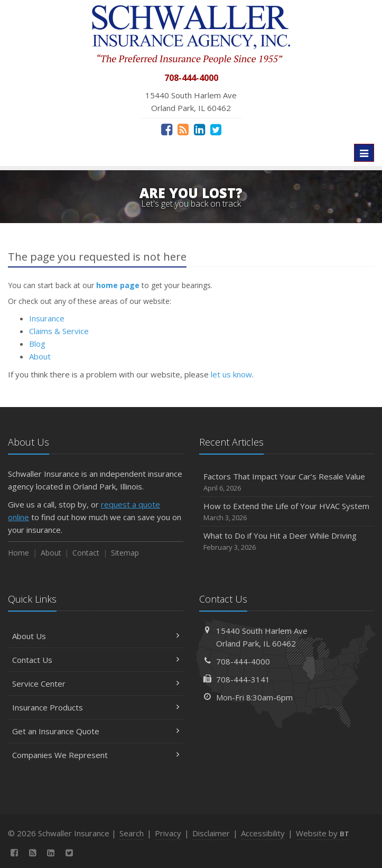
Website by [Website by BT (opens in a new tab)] (323, 833)
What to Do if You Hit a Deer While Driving (287, 542)
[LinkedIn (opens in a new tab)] (199, 129)
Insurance (47, 318)
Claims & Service (59, 331)
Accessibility (263, 833)
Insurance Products (96, 707)
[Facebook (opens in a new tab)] (167, 129)
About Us (96, 636)
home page (118, 285)
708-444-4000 (243, 661)
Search (132, 833)
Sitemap (125, 553)
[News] (183, 129)
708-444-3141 (243, 679)
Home (18, 553)
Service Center (96, 684)
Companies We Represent (96, 755)
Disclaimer (211, 833)
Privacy (168, 833)
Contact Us (96, 660)
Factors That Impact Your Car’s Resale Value (287, 482)
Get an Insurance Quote (96, 731)
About (40, 356)
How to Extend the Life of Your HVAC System (287, 512)
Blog (37, 344)
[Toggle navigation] (364, 153)
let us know (231, 374)
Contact (86, 553)
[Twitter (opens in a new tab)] (216, 129)
